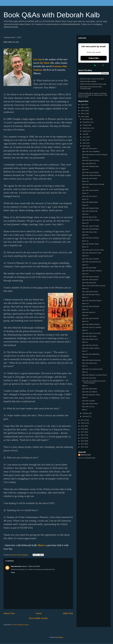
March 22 (85, 235)
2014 (83, 441)
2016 (83, 435)
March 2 (85, 398)
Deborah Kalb (86, 455)
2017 (83, 432)
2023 (83, 114)
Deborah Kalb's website (88, 81)
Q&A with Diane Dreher (90, 292)
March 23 (85, 223)
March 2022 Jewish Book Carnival (94, 286)
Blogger (61, 637)
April (84, 143)
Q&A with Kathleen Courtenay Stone (94, 375)
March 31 (85, 157)
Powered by (94, 65)
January (85, 416)
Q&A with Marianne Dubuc (91, 395)
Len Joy (38, 59)
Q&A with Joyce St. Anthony (92, 327)
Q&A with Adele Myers (90, 389)
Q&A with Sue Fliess (89, 378)
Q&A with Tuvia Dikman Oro (92, 262)
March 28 (85, 187)
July (84, 134)
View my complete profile (87, 458)
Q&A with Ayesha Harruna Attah (93, 250)
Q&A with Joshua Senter (90, 190)
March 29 (85, 181)
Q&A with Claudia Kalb (90, 211)
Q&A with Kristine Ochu (90, 339)
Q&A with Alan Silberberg (91, 354)
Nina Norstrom (16, 566)
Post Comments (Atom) (21, 625)
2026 (83, 105)
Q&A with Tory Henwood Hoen (92, 369)
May (84, 140)
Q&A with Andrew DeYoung (91, 175)
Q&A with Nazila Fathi (89, 363)
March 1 (85, 410)
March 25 (85, 205)
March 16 (85, 274)
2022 (83, 117)
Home (39, 613)
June (84, 137)
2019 (83, 426)
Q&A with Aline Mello (89, 268)
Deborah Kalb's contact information (92, 79)
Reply (13, 572)
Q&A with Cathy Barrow (90, 280)
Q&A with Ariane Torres (90, 404)
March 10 (85, 321)
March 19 (85, 256)
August (85, 131)
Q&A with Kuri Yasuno (90, 196)
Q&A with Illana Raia (89, 283)
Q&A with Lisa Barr (88, 401)
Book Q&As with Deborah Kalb (52, 15)
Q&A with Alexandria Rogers (92, 301)
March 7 (85, 351)
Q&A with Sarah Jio (89, 312)
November (86, 122)
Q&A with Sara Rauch (89, 149)
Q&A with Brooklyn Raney (91, 295)
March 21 (85, 241)
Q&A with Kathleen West (90, 166)
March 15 (85, 289)
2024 (83, 111)
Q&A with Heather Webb (90, 244)
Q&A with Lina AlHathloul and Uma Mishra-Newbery (94, 382)
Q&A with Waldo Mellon (90, 202)
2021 (83, 420)
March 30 (85, 169)
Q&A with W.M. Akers (89, 336)
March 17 (85, 265)
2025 (83, 108)
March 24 (85, 214)
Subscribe (94, 58)
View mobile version (38, 618)
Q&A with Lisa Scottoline (90, 172)
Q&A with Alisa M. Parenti (91, 220)
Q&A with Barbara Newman (91, 360)
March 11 (85, 315)
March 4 (85, 372)
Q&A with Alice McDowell (91, 306)
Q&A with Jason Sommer (91, 259)
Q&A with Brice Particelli (90, 238)
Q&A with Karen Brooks (90, 345)
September (86, 128)
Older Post (68, 613)
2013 (83, 444)
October (85, 125)
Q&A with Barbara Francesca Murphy (95, 155)
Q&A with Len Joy (88, 407)
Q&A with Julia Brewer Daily (92, 253)
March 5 (85, 366)
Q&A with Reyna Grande (90, 277)
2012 (83, 447)
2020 (83, 423)
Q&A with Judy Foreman (90, 318)
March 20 (85, 247)
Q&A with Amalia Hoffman (91, 348)
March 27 (85, 193)
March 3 (85, 386)
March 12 (85, 309)
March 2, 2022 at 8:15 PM (31, 566)
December (86, 119)
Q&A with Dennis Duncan (91, 160)
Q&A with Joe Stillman (90, 392)
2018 (83, 429)
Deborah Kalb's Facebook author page (93, 84)
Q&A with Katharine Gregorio (92, 271)
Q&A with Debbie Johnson (91, 324)
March (85, 146)
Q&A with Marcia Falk (89, 217)
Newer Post (9, 613)
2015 (83, 438)
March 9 (85, 330)
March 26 (85, 199)
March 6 (85, 357)
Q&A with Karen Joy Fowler (91, 333)
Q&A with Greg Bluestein (90, 229)
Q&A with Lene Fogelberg (91, 151)
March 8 (85, 342)
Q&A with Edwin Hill (89, 163)
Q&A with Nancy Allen (89, 232)
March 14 (85, 297)
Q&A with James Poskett (90, 226)
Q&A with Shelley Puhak (90, 208)
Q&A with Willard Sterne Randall (93, 184)
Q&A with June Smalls (90, 178)
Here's (41, 545)
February (86, 413)
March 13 (85, 303)
